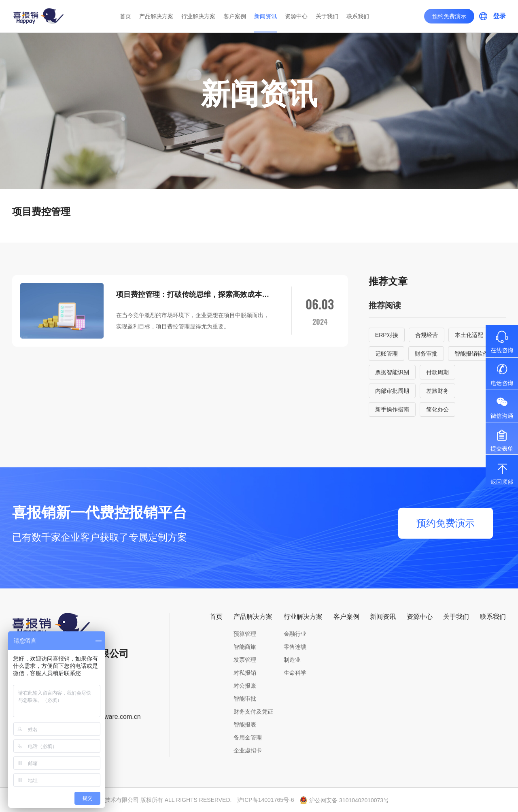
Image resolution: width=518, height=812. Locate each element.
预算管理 (245, 634)
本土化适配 (469, 335)
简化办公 (437, 409)
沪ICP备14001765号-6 (265, 800)
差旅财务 (437, 391)
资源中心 (296, 16)
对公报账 (245, 686)
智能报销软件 (471, 354)
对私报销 (245, 673)
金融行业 (295, 634)
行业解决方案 (198, 16)
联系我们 (358, 16)
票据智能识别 (392, 372)
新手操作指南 (392, 409)
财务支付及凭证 (253, 712)
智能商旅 (245, 647)
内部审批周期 (392, 391)
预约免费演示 (449, 16)
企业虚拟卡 (248, 750)
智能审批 (245, 699)
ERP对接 (387, 335)
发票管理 (245, 660)
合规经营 (427, 335)
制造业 (292, 660)
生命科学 (295, 673)
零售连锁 (295, 647)
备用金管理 (248, 737)
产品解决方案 (156, 16)
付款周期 (437, 372)
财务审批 (426, 354)
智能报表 (245, 725)
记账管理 (386, 354)
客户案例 (235, 16)
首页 (125, 16)
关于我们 (327, 16)
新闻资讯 (265, 16)
